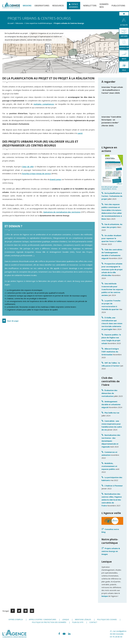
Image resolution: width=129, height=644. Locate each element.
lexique (105, 596)
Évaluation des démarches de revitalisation (109, 393)
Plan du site (78, 622)
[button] (15, 6)
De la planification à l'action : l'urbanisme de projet (112, 196)
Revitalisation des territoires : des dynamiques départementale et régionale (111, 441)
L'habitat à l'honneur (114, 486)
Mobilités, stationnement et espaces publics (109, 466)
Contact (93, 622)
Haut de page (13, 321)
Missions (20, 23)
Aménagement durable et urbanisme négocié (111, 404)
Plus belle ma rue (112, 413)
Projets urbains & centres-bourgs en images (111, 551)
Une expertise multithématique (39, 23)
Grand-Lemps (55, 179)
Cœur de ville (28, 167)
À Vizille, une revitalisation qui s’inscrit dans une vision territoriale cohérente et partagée (112, 323)
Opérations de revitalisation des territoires (62, 212)
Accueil (11, 23)
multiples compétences (44, 104)
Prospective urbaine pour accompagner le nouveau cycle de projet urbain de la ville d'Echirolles (112, 269)
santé (80, 133)
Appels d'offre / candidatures (43, 619)
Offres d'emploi (16, 619)
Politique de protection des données (49, 622)
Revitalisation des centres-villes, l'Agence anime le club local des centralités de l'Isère (112, 500)
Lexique (66, 619)
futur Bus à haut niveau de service (36, 174)
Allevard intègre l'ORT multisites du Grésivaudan (110, 352)
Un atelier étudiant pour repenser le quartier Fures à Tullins (112, 238)
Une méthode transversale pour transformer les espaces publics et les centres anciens (112, 289)
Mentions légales (83, 619)
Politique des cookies (107, 619)
